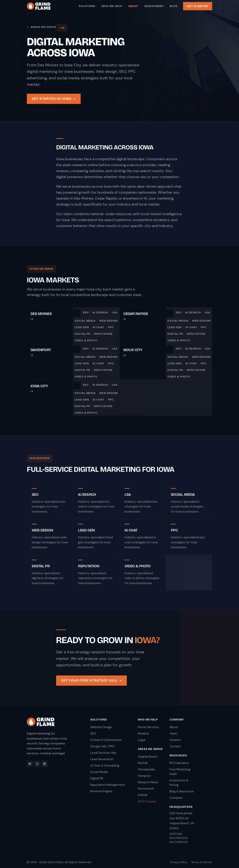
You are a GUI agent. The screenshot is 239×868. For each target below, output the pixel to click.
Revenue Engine (101, 791)
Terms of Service (202, 862)
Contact (175, 746)
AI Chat (98, 330)
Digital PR (82, 336)
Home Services (148, 727)
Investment (155, 6)
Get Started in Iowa (54, 99)
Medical (143, 733)
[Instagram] (37, 764)
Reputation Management (108, 785)
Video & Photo (86, 343)
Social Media (85, 323)
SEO (86, 315)
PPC (111, 330)
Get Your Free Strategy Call (91, 681)
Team (173, 733)
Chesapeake (146, 769)
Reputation (103, 336)
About (135, 6)
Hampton (144, 776)
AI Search (100, 315)
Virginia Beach (148, 756)
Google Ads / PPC (102, 746)
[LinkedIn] (45, 764)
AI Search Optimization (106, 740)
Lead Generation (102, 759)
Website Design (101, 727)
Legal (142, 740)
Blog (174, 6)
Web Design (108, 323)
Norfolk (143, 763)
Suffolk (143, 795)
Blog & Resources (182, 791)
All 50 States (147, 801)
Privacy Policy (179, 862)
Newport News (148, 782)
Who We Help (113, 6)
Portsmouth (146, 789)
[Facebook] (30, 764)
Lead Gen (82, 330)
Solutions (88, 6)
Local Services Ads (103, 753)
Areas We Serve (42, 27)
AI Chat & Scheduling (105, 765)
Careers (175, 740)
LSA (115, 315)
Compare (176, 798)
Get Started (198, 6)
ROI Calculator (179, 763)
